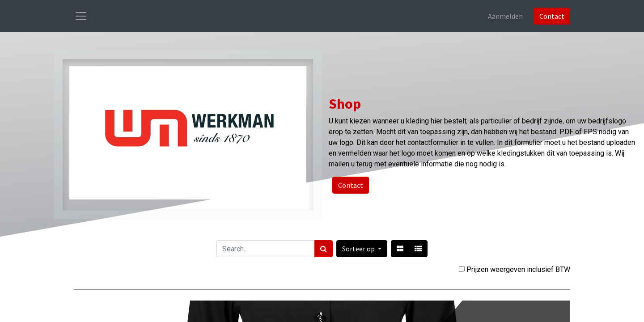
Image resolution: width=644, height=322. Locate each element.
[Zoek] (324, 249)
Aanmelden (505, 16)
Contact (552, 16)
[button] (362, 249)
